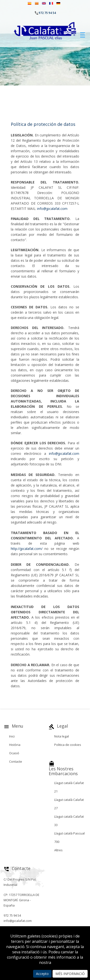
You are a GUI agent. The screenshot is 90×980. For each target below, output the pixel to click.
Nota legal (62, 736)
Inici (12, 736)
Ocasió (14, 753)
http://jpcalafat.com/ (27, 549)
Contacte (16, 761)
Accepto (42, 974)
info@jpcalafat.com (52, 209)
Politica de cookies (68, 745)
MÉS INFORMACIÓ (70, 974)
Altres (58, 850)
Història (15, 745)
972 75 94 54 (47, 13)
